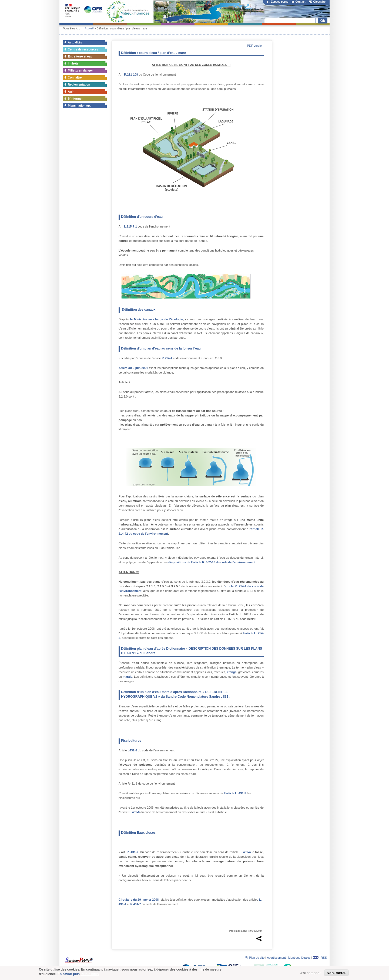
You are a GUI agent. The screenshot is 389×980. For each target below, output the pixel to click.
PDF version (255, 46)
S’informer (75, 99)
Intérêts (73, 63)
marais (127, 677)
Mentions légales (299, 958)
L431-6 (133, 750)
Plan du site (257, 958)
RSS (320, 958)
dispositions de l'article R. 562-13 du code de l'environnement (212, 562)
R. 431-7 (133, 852)
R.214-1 (167, 358)
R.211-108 (131, 74)
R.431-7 (135, 904)
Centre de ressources (83, 49)
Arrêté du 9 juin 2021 (133, 368)
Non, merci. (336, 974)
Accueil (89, 28)
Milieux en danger (80, 70)
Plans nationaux (79, 106)
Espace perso (278, 2)
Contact (299, 2)
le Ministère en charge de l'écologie (157, 319)
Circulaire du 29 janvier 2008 (139, 900)
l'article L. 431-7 (235, 793)
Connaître (75, 77)
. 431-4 (246, 852)
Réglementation (79, 84)
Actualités (75, 42)
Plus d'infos (90, 974)
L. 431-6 (134, 812)
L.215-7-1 (130, 226)
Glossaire (317, 2)
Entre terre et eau (80, 56)
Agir (71, 91)
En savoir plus (69, 975)
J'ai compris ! (311, 974)
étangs (232, 672)
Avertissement (276, 958)
